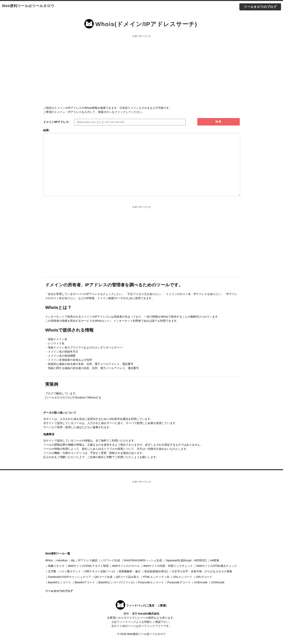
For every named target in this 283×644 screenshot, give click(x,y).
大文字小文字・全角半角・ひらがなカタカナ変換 (202, 571)
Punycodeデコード (179, 582)
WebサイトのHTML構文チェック (217, 566)
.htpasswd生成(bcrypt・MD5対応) (186, 560)
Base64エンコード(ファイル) (116, 582)
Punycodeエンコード (151, 582)
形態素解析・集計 (130, 571)
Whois (49, 560)
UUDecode (218, 582)
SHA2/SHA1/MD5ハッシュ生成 (142, 560)
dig (73, 560)
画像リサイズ (56, 566)
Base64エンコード (59, 582)
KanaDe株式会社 (149, 614)
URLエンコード (183, 577)
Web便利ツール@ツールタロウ (28, 6)
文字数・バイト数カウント (64, 571)
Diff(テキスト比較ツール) (100, 571)
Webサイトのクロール (126, 566)
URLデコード (204, 577)
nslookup (62, 560)
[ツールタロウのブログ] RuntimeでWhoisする (73, 398)
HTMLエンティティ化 (156, 577)
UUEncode (201, 582)
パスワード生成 (110, 560)
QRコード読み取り (127, 577)
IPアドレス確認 (88, 560)
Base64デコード (85, 582)
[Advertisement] (141, 67)
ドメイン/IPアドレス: (56, 122)
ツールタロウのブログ (260, 7)
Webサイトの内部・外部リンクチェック (168, 566)
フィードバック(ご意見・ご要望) (146, 606)
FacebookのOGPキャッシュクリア (69, 577)
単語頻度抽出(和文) (156, 571)
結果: (46, 130)
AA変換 (215, 560)
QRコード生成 (103, 577)
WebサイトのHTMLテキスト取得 (88, 566)
